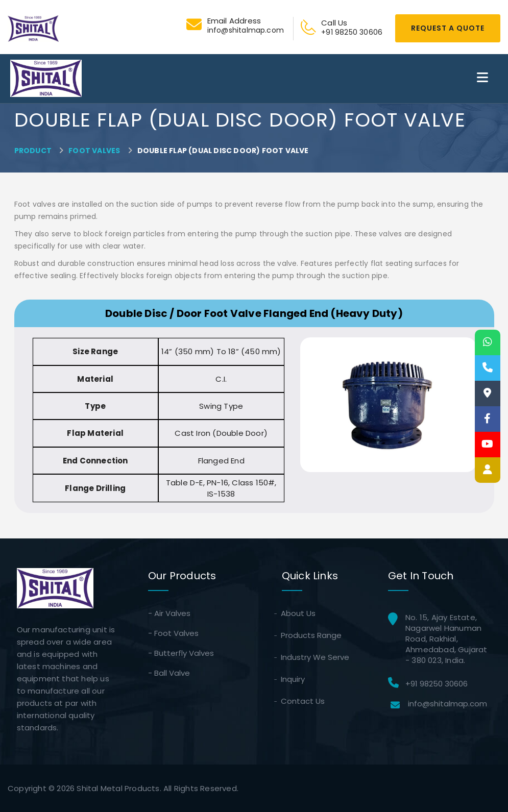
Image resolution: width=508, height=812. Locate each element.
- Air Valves (169, 613)
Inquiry (293, 679)
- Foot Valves (173, 633)
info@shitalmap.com (447, 704)
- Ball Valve (169, 673)
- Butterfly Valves (181, 653)
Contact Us (303, 701)
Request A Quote (448, 28)
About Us (299, 613)
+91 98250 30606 (437, 684)
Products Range (312, 635)
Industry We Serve (316, 657)
